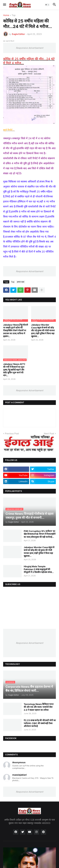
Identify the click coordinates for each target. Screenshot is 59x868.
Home (6, 15)
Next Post (49, 433)
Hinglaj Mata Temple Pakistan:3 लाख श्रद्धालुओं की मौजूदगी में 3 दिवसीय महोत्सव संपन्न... (39, 569)
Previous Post (12, 433)
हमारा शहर (21, 282)
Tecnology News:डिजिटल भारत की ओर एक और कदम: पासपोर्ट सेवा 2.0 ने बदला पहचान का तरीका (39, 707)
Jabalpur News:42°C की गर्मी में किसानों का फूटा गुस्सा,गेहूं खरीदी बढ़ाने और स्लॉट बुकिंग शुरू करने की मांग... (14, 370)
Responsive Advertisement (30, 48)
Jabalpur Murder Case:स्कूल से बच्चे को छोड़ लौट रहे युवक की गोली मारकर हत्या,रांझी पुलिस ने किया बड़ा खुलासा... (43, 330)
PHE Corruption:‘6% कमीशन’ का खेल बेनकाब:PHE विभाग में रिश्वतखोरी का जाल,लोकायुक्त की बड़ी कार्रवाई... (40, 534)
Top (14, 15)
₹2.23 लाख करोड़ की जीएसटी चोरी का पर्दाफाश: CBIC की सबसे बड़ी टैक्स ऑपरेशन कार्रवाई (40, 723)
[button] (4, 5)
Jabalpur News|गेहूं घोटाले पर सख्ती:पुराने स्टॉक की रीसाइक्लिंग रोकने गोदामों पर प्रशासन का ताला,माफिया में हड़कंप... (15, 330)
